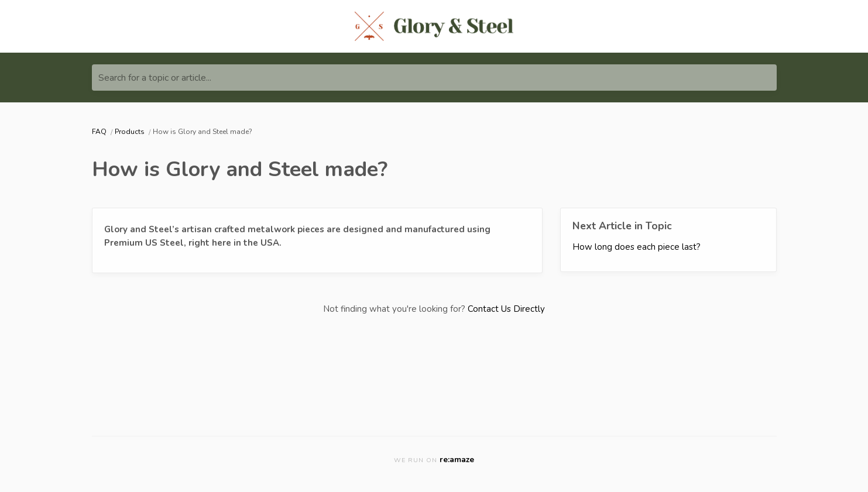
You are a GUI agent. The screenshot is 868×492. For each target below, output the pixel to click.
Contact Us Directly (506, 309)
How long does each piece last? (637, 247)
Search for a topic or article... (155, 78)
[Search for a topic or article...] (434, 78)
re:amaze (457, 460)
